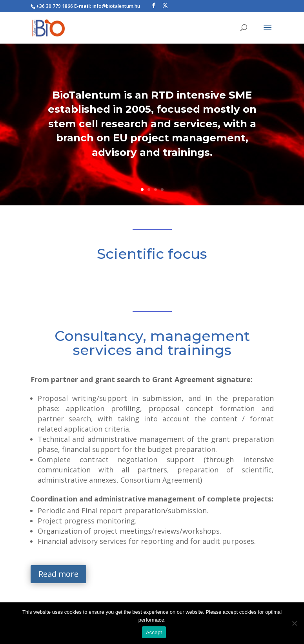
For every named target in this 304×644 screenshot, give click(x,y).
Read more (58, 574)
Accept (154, 632)
